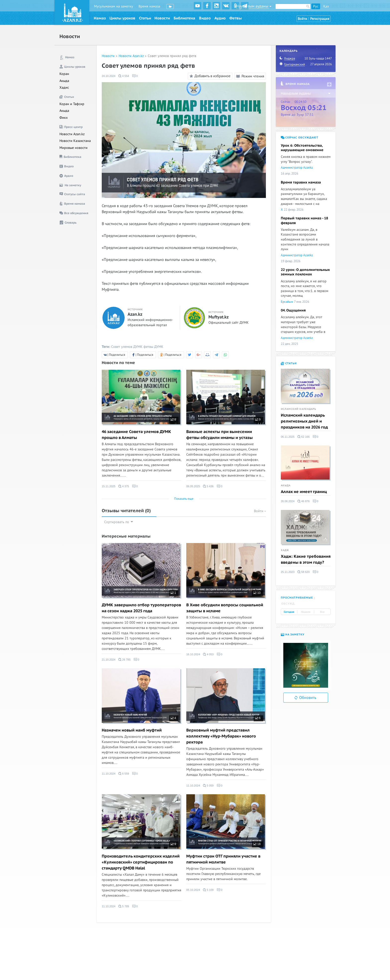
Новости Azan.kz (72, 134)
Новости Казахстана (75, 141)
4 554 (124, 76)
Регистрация (320, 19)
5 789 (124, 906)
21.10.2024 (109, 660)
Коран (64, 74)
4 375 (124, 486)
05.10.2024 (193, 890)
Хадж (285, 550)
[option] (306, 665)
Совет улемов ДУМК (127, 347)
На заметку (293, 635)
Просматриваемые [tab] (297, 598)
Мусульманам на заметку (114, 6)
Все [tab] (322, 612)
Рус (316, 6)
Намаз (100, 18)
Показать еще (184, 499)
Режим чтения (250, 76)
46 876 (304, 501)
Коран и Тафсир (72, 104)
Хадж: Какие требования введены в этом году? (306, 559)
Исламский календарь (298, 409)
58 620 (304, 572)
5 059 (208, 786)
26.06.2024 (288, 501)
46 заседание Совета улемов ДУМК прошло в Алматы (136, 435)
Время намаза (149, 6)
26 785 (124, 660)
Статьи (145, 18)
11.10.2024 (109, 774)
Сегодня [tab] (289, 612)
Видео (205, 18)
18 (257, 844)
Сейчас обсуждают (300, 138)
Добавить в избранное (209, 76)
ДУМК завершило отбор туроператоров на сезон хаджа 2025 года (141, 608)
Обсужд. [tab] (288, 604)
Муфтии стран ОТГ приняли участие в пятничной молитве (223, 859)
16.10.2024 (193, 654)
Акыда (64, 81)
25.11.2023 (288, 572)
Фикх (64, 118)
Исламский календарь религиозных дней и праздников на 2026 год (304, 421)
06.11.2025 (288, 437)
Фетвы (236, 18)
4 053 (208, 654)
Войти (302, 19)
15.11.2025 (109, 486)
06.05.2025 (193, 486)
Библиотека (184, 18)
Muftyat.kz (219, 317)
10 (257, 593)
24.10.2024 (109, 76)
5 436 (208, 486)
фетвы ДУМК (153, 347)
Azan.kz (135, 314)
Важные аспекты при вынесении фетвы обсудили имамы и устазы (219, 435)
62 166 (304, 437)
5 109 (208, 890)
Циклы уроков (122, 18)
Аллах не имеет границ (304, 492)
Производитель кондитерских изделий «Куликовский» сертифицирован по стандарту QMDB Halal (141, 862)
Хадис (64, 88)
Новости (162, 18)
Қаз (326, 6)
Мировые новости (73, 148)
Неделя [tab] (306, 612)
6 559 (124, 774)
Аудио (220, 18)
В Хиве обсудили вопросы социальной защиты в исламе (225, 608)
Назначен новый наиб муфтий (132, 730)
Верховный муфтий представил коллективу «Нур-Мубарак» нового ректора (221, 736)
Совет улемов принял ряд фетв (172, 56)
